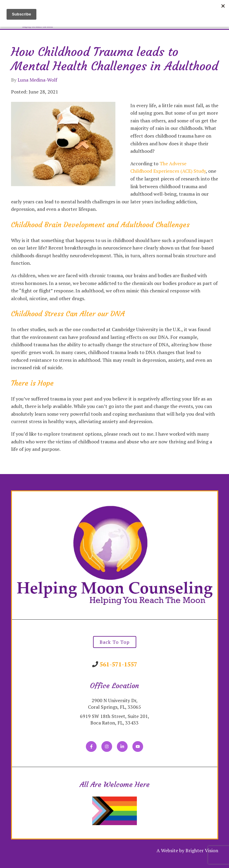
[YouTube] (138, 747)
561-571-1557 (118, 664)
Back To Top (115, 642)
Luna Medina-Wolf (37, 80)
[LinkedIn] (122, 747)
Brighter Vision (202, 850)
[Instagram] (107, 747)
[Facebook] (91, 747)
